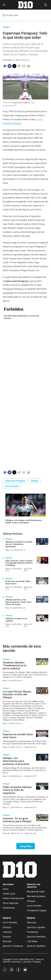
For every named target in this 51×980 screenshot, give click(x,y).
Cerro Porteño (12, 486)
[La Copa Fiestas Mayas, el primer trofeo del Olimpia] (42, 691)
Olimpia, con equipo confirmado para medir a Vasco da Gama (24, 522)
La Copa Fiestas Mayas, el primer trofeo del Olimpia (17, 694)
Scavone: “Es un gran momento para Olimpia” (17, 820)
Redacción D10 (28, 570)
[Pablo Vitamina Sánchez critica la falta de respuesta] (42, 786)
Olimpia (6, 27)
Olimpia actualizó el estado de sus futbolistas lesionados (19, 544)
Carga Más (26, 846)
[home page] (26, 5)
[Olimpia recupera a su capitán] (42, 618)
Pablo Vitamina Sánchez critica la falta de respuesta (17, 790)
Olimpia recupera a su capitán (16, 620)
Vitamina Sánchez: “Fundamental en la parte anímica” (15, 665)
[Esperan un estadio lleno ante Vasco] (42, 734)
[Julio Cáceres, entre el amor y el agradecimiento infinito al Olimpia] (42, 560)
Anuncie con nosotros (34, 886)
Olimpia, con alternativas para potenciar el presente (16, 761)
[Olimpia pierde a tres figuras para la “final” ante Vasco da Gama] (42, 599)
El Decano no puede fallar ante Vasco (18, 582)
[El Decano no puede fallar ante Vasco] (42, 581)
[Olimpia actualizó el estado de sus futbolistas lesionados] (42, 542)
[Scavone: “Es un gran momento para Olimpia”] (42, 818)
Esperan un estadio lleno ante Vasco (18, 736)
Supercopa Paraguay (15, 481)
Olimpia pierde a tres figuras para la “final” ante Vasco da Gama (18, 602)
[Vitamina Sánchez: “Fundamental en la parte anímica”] (42, 662)
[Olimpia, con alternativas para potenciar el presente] (42, 757)
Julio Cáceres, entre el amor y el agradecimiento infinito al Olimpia (19, 563)
